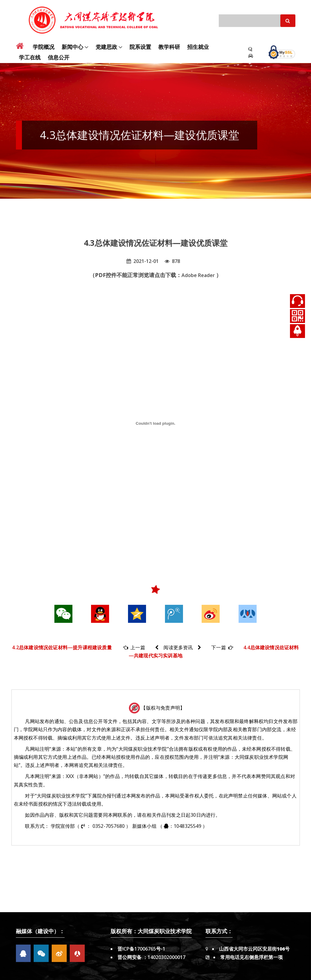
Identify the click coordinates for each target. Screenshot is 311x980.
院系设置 (140, 44)
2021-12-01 (143, 261)
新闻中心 (72, 44)
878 (172, 261)
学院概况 (44, 44)
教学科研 (169, 44)
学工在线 (30, 54)
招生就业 (198, 44)
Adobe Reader (199, 275)
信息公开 (59, 54)
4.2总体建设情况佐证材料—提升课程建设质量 (62, 647)
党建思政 (106, 44)
